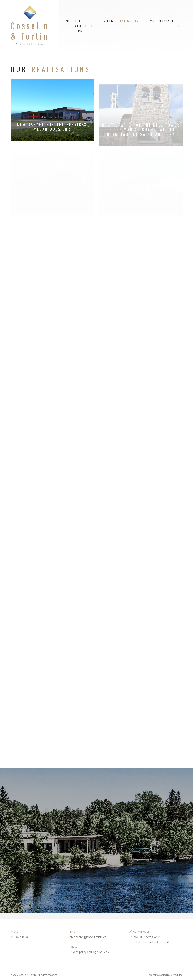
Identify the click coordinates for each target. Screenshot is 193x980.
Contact (167, 21)
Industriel (52, 117)
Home (66, 21)
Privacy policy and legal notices (89, 952)
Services (105, 21)
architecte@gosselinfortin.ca (88, 937)
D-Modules (176, 975)
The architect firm (84, 26)
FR (187, 26)
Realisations (129, 21)
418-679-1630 (19, 937)
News (150, 21)
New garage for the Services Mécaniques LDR (52, 127)
